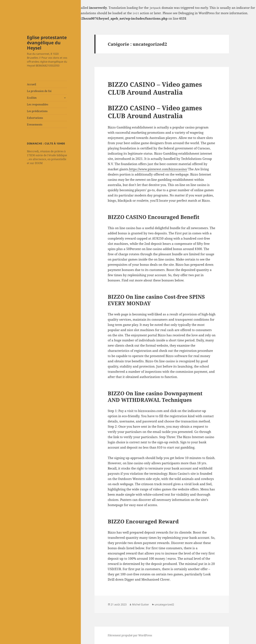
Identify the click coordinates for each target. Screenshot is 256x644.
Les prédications (37, 111)
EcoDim (32, 98)
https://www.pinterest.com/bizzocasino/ (158, 169)
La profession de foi (39, 91)
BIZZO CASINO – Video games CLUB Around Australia (155, 88)
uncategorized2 (164, 604)
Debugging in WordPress (196, 13)
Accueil (32, 84)
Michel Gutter (141, 604)
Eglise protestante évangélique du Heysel (47, 43)
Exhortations (35, 118)
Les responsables (38, 104)
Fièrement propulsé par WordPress (130, 635)
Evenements (35, 125)
